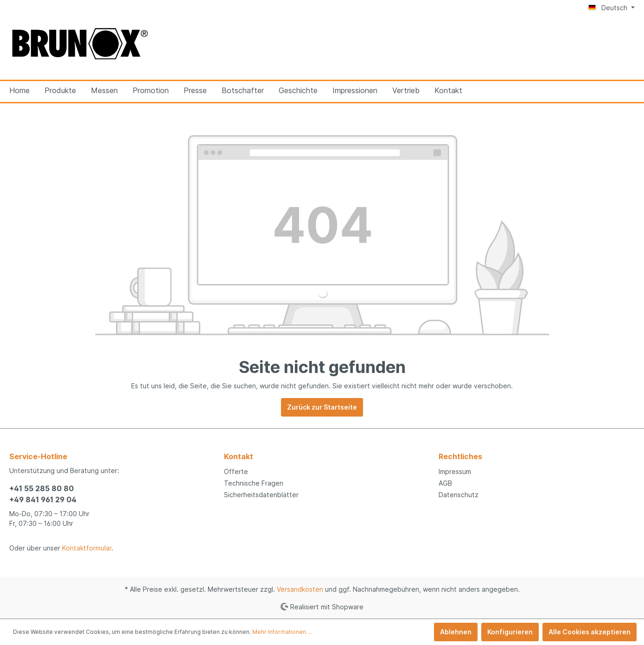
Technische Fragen (254, 483)
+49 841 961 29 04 (43, 500)
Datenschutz (459, 495)
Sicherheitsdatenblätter (261, 495)
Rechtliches (460, 456)
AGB (445, 483)
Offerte (236, 471)
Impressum (455, 471)
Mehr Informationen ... (282, 632)
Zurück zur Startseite (322, 407)
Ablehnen (456, 632)
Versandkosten (300, 589)
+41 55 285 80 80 (41, 488)
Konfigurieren (510, 632)
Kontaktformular (87, 548)
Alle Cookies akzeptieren (590, 632)
